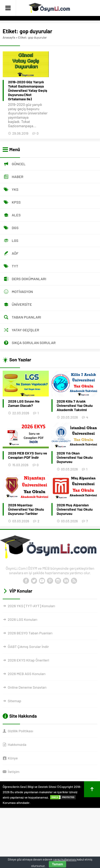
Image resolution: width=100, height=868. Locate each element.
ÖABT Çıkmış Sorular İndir (28, 646)
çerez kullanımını (65, 859)
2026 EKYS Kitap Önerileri (28, 660)
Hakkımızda (17, 744)
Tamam (57, 864)
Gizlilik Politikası (20, 731)
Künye (13, 758)
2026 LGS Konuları (23, 619)
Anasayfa (9, 37)
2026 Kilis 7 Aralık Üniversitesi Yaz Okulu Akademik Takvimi (75, 406)
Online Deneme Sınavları (27, 687)
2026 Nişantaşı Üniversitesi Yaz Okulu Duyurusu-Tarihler (26, 509)
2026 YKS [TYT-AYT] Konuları (31, 606)
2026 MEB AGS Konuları (27, 674)
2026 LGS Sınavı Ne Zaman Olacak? (24, 403)
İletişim (14, 772)
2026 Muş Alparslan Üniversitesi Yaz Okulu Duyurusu (75, 509)
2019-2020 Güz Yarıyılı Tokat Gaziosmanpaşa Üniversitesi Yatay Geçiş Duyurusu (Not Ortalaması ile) (28, 90)
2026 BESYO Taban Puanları (30, 633)
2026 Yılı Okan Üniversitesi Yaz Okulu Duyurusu (75, 457)
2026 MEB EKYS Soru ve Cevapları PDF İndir (27, 455)
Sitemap (14, 701)
